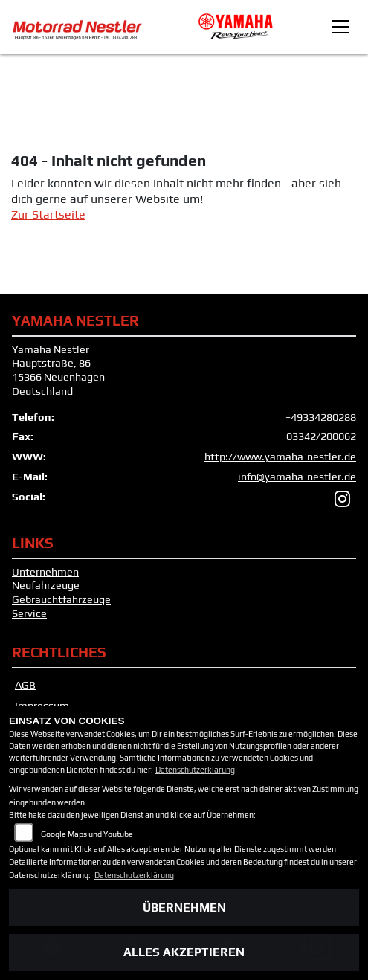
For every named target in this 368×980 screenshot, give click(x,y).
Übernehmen (184, 908)
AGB (25, 685)
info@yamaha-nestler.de (297, 477)
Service (29, 613)
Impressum (42, 706)
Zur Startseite (48, 215)
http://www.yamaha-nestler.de (280, 457)
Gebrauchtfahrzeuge (61, 599)
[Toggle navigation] (340, 27)
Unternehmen (45, 572)
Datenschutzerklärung (195, 770)
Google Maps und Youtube (87, 834)
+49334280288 (321, 417)
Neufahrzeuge (46, 585)
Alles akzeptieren (184, 952)
